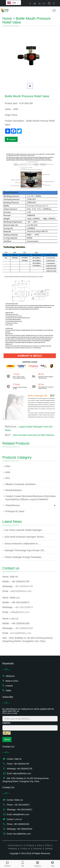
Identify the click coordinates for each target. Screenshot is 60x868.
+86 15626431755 (24, 586)
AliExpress (10, 676)
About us (19, 845)
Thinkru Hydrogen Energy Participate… (24, 557)
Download (37, 849)
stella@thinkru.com (20, 612)
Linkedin (9, 686)
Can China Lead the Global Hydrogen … (25, 530)
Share (8, 864)
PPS (8, 478)
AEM (8, 472)
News (40, 845)
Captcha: (6, 723)
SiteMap (49, 849)
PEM (8, 466)
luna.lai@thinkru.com (21, 633)
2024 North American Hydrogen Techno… (25, 537)
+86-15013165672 (24, 607)
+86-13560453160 (24, 628)
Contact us (25, 849)
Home (7, 18)
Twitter (8, 691)
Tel (23, 864)
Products (30, 845)
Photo (48, 845)
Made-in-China (12, 681)
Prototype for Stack (15, 511)
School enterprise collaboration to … (23, 544)
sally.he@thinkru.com (21, 591)
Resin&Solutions (14, 490)
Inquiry (11, 139)
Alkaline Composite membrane (21, 484)
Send (7, 739)
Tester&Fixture (12, 505)
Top (52, 864)
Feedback (13, 849)
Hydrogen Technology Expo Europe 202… (25, 550)
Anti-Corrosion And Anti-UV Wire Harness (34, 435)
